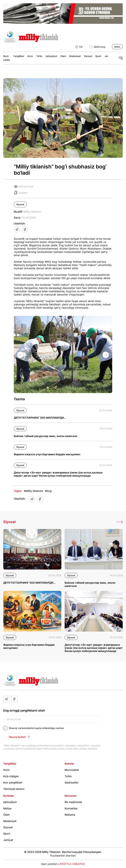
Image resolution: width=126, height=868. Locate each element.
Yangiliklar (19, 56)
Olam (63, 56)
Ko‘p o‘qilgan (11, 776)
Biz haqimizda (73, 802)
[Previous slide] (20, 355)
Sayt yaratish (63, 864)
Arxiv (30, 56)
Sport (98, 56)
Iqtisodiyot (51, 56)
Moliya (7, 808)
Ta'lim (39, 56)
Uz (79, 47)
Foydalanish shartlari (63, 856)
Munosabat (72, 770)
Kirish (117, 47)
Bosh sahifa (7, 58)
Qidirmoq (97, 47)
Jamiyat (8, 840)
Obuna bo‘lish (20, 737)
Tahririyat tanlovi (14, 789)
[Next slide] (106, 355)
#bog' (48, 491)
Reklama (70, 815)
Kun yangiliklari (13, 782)
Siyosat (88, 56)
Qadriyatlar (72, 782)
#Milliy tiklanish (34, 491)
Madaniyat (75, 56)
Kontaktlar (71, 808)
